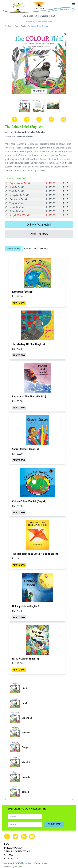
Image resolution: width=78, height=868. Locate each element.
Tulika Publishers (26, 863)
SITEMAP (9, 855)
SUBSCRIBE (54, 824)
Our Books (9, 27)
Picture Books (20, 27)
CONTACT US (11, 859)
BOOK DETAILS (30, 249)
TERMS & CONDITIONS (17, 851)
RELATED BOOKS (13, 249)
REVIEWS (44, 249)
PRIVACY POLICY (13, 848)
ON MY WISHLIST (39, 224)
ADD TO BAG (39, 234)
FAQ (6, 844)
